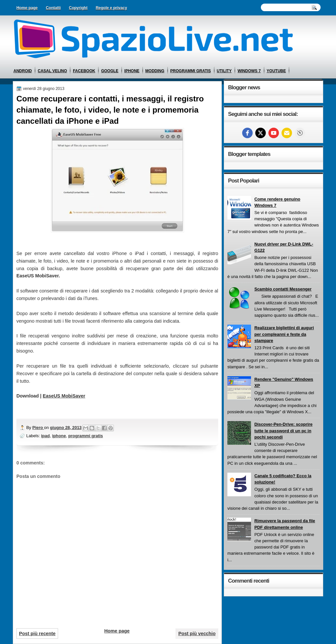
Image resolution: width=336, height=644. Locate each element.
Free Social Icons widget (300, 133)
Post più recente (37, 633)
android (23, 71)
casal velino (52, 71)
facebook (84, 71)
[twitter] (261, 133)
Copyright (78, 8)
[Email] (287, 133)
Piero (38, 428)
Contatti (53, 8)
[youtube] (274, 133)
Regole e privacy (111, 8)
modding (155, 71)
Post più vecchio (197, 633)
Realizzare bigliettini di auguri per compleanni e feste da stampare (284, 334)
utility (224, 71)
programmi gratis (191, 71)
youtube (276, 71)
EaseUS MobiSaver (64, 396)
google (110, 71)
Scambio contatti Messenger (283, 289)
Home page (27, 8)
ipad (45, 436)
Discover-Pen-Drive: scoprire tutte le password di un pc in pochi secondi (283, 431)
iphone (132, 71)
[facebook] (247, 133)
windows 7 (249, 71)
